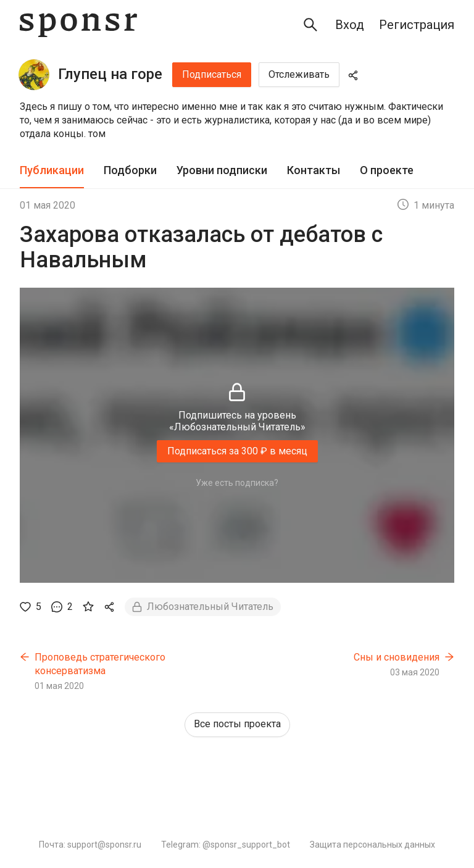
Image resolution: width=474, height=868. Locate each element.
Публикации (52, 170)
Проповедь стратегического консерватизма (100, 664)
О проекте (387, 170)
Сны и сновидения (397, 657)
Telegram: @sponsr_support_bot (226, 845)
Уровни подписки (222, 170)
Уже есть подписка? (237, 483)
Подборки (130, 170)
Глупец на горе (110, 74)
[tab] (52, 171)
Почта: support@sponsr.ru (90, 845)
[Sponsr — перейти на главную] (78, 25)
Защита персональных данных (372, 845)
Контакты (314, 170)
